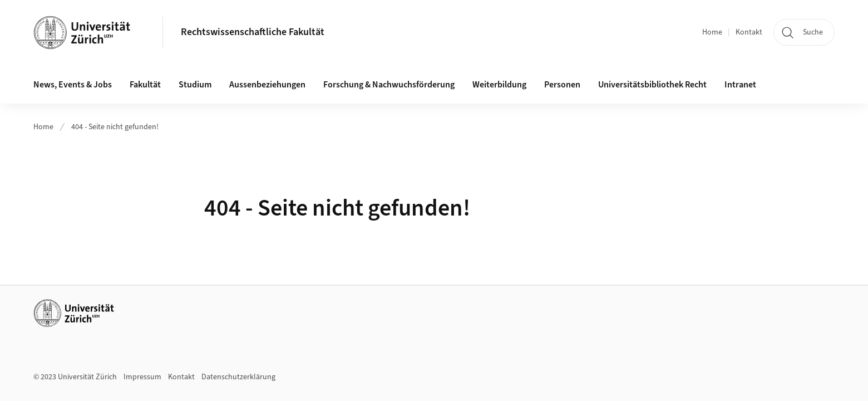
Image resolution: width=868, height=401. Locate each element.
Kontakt (749, 32)
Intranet (740, 85)
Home (712, 32)
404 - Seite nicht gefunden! (115, 127)
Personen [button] (562, 85)
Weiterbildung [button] (499, 85)
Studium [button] (195, 85)
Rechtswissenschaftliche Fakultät (253, 32)
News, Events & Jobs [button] (73, 85)
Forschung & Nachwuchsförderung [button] (389, 85)
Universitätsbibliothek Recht (652, 85)
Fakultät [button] (145, 85)
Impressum (142, 377)
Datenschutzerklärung (238, 377)
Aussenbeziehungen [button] (267, 85)
